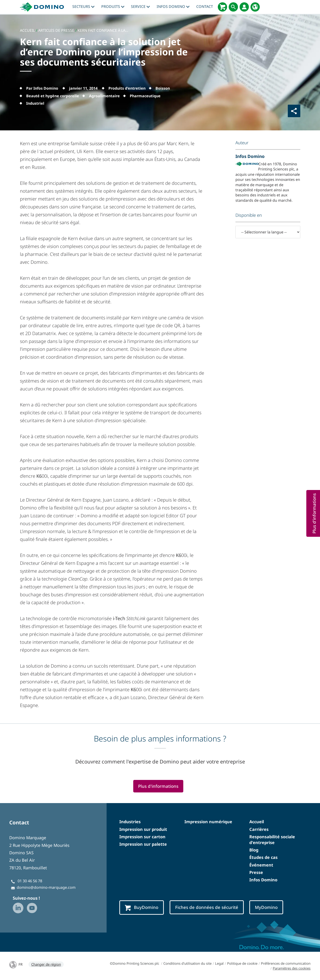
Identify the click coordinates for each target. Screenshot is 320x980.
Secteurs (83, 6)
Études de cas (263, 857)
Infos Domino (173, 6)
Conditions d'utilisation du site (187, 963)
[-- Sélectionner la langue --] (268, 232)
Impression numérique (208, 822)
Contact (205, 6)
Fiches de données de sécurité (207, 907)
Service (140, 6)
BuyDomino (142, 908)
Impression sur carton (142, 837)
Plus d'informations (158, 786)
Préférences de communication (286, 963)
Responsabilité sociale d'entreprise (272, 840)
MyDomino (266, 907)
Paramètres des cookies (292, 968)
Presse (256, 872)
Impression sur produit (143, 829)
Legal (219, 963)
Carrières (259, 829)
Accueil (257, 822)
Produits (113, 6)
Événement (261, 865)
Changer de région (46, 964)
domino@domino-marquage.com (46, 887)
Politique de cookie (242, 963)
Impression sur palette (143, 844)
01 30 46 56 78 (30, 881)
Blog (254, 850)
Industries (130, 822)
